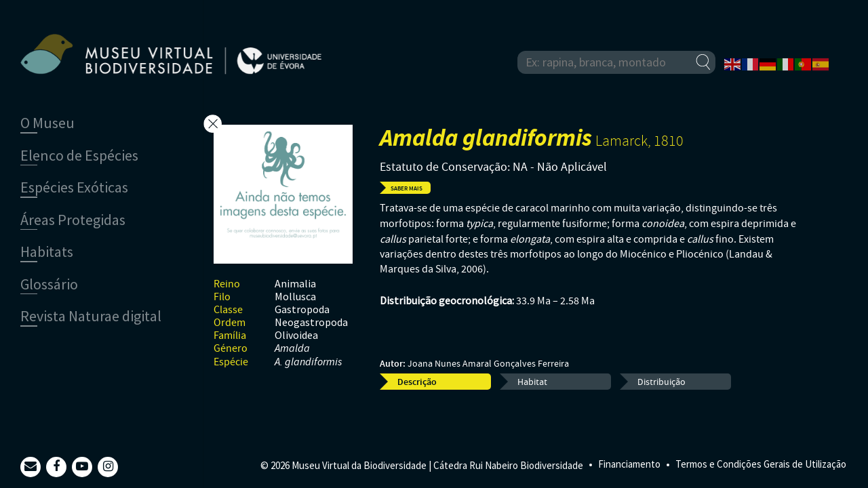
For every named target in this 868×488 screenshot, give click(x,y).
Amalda (292, 349)
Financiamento (629, 464)
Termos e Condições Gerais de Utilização (761, 464)
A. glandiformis (308, 362)
